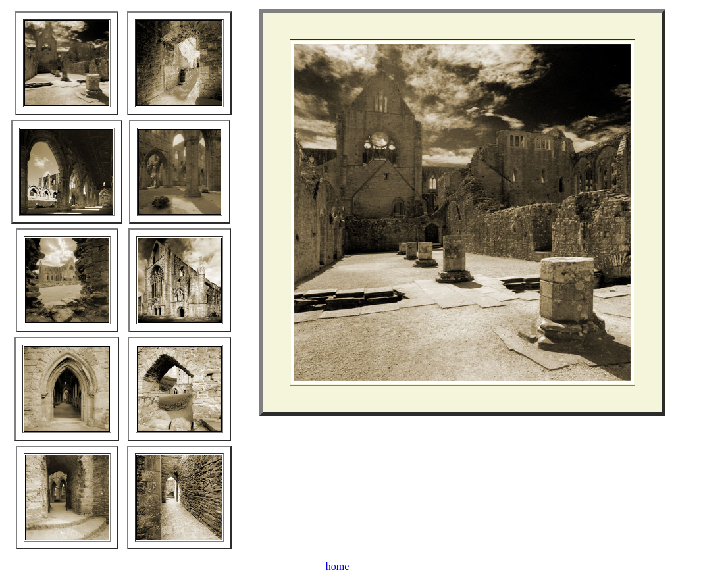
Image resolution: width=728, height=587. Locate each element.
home (338, 566)
